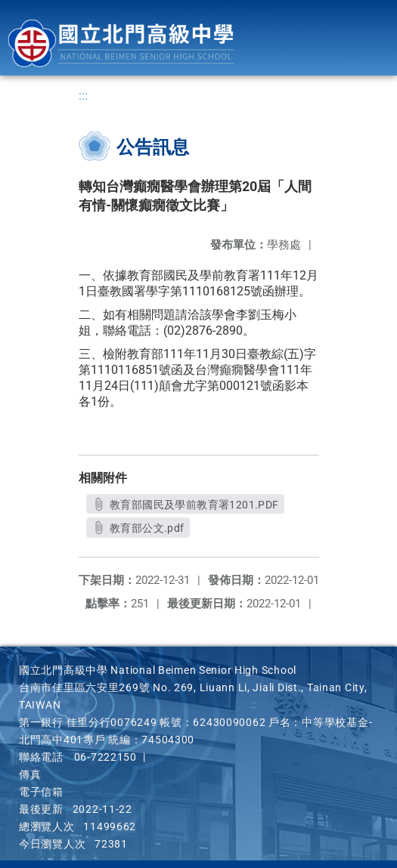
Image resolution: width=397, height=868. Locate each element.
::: (83, 96)
